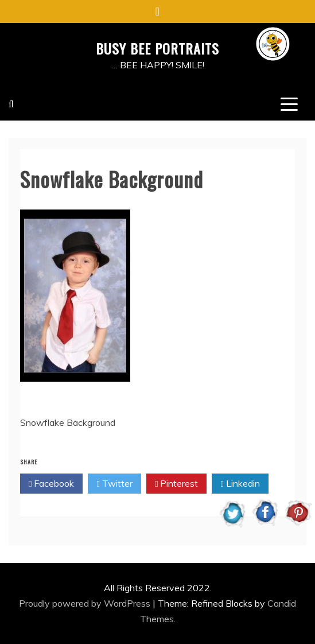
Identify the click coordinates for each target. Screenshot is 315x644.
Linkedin (240, 484)
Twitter (114, 484)
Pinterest (176, 484)
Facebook (51, 484)
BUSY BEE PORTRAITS (157, 48)
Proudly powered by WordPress (86, 603)
